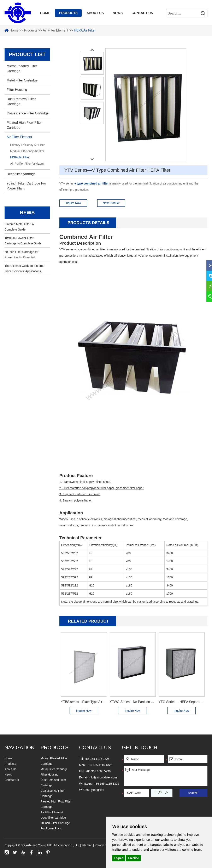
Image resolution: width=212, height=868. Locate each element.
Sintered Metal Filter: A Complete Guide (19, 227)
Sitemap (87, 845)
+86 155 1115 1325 (107, 784)
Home (45, 13)
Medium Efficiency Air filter (27, 151)
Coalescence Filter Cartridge (28, 113)
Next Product (111, 203)
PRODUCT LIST (27, 54)
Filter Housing (17, 90)
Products (68, 13)
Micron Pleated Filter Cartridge (22, 69)
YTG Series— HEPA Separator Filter (182, 702)
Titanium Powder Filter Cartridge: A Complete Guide (23, 241)
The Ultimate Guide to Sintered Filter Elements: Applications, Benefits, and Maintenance (24, 269)
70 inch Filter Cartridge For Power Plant (26, 186)
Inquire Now (73, 203)
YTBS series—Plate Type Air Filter (84, 702)
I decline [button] (133, 858)
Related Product (88, 621)
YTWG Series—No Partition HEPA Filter (133, 702)
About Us (95, 13)
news (27, 213)
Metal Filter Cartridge (22, 80)
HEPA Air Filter (85, 30)
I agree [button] (119, 858)
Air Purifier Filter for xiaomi (27, 164)
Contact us (95, 747)
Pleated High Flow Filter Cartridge (24, 125)
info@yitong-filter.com (103, 777)
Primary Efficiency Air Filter (27, 145)
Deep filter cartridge (21, 174)
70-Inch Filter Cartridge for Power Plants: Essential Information (21, 255)
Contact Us (142, 13)
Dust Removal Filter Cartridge (21, 101)
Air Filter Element (56, 30)
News (118, 13)
